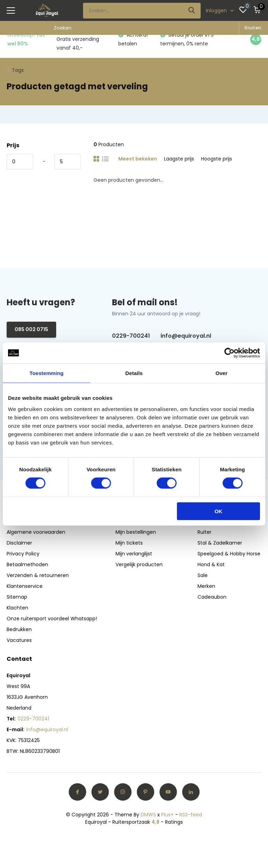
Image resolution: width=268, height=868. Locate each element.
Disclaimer (19, 543)
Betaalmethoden (27, 564)
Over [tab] (221, 373)
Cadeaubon (212, 597)
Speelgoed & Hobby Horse (229, 554)
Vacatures (19, 640)
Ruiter (204, 532)
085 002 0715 (31, 329)
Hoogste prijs (217, 159)
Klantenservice (25, 586)
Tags (18, 70)
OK (219, 511)
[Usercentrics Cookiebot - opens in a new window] (229, 353)
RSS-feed (191, 815)
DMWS (148, 815)
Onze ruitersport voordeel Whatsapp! (52, 619)
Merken (206, 586)
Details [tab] (134, 373)
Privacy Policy (23, 554)
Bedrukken (19, 629)
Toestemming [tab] (47, 373)
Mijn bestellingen (136, 532)
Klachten (17, 608)
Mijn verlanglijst (134, 554)
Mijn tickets (129, 543)
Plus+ (167, 815)
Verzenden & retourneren (38, 575)
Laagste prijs (179, 159)
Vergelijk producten (139, 564)
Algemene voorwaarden (36, 532)
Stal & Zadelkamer (220, 543)
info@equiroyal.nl (186, 336)
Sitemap (17, 597)
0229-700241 (131, 336)
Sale (203, 575)
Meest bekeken (138, 159)
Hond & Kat (211, 564)
